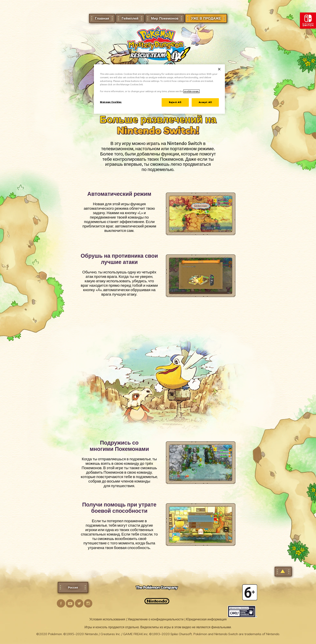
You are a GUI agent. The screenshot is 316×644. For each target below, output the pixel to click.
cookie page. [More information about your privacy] (191, 91)
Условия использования (107, 619)
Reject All (175, 102)
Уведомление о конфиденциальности (156, 619)
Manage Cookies (111, 102)
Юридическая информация (206, 619)
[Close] (219, 69)
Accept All (205, 102)
